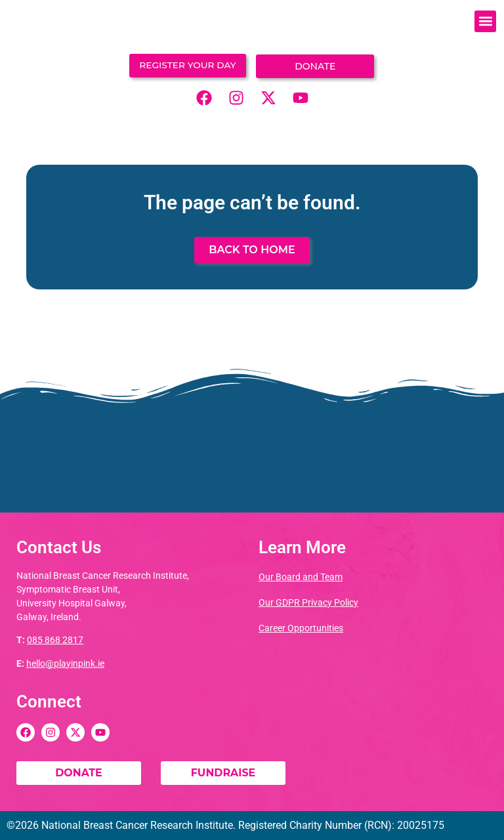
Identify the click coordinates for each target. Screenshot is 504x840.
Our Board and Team (301, 577)
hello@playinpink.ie (65, 663)
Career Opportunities (301, 628)
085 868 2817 (55, 640)
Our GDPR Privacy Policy (308, 602)
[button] (485, 21)
